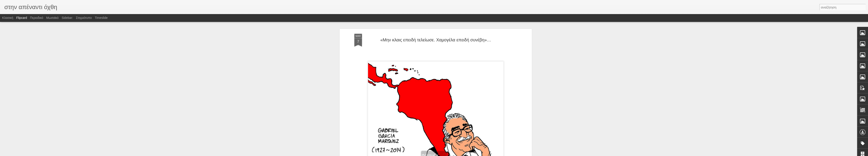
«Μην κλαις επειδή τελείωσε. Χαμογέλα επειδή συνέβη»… (436, 40)
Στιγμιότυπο (84, 18)
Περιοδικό (37, 18)
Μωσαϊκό (52, 18)
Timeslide (101, 18)
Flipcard (22, 18)
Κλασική (8, 18)
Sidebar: (67, 18)
